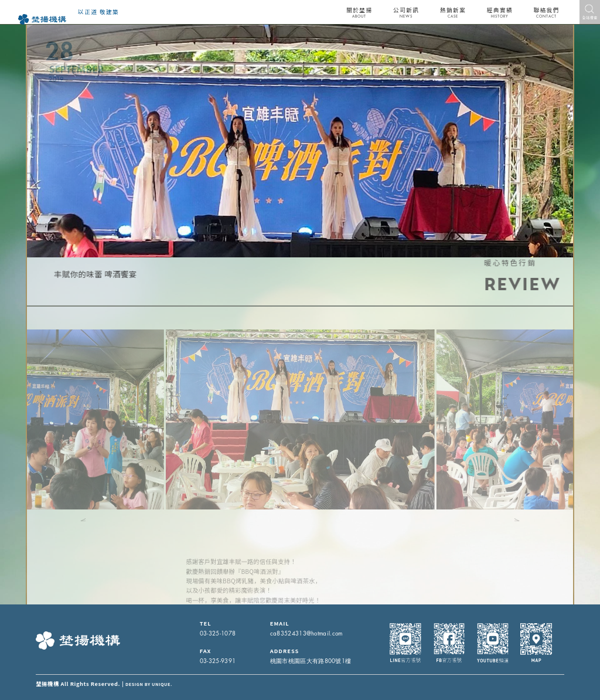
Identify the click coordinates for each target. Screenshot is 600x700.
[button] (62, 519)
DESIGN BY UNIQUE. (149, 684)
